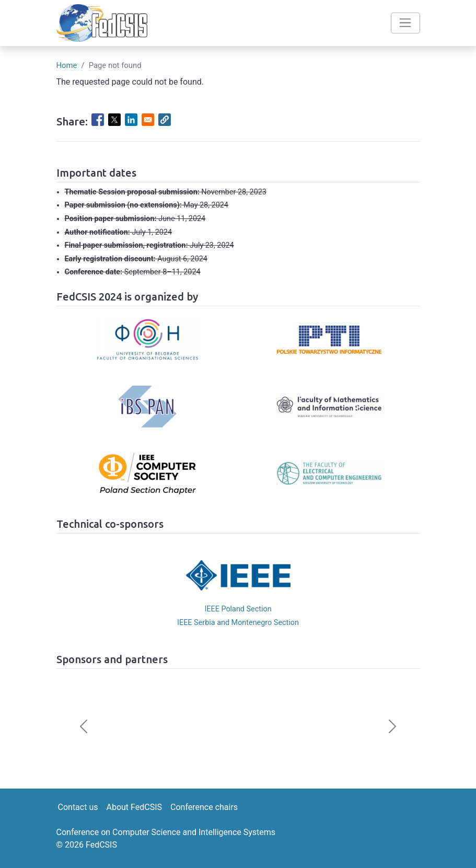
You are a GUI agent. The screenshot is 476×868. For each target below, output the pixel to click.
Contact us (78, 807)
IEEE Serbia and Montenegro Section (238, 623)
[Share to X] (114, 120)
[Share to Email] (148, 120)
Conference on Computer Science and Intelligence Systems (166, 832)
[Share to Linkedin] (131, 120)
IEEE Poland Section (238, 609)
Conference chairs (204, 807)
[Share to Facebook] (98, 120)
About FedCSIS (134, 807)
